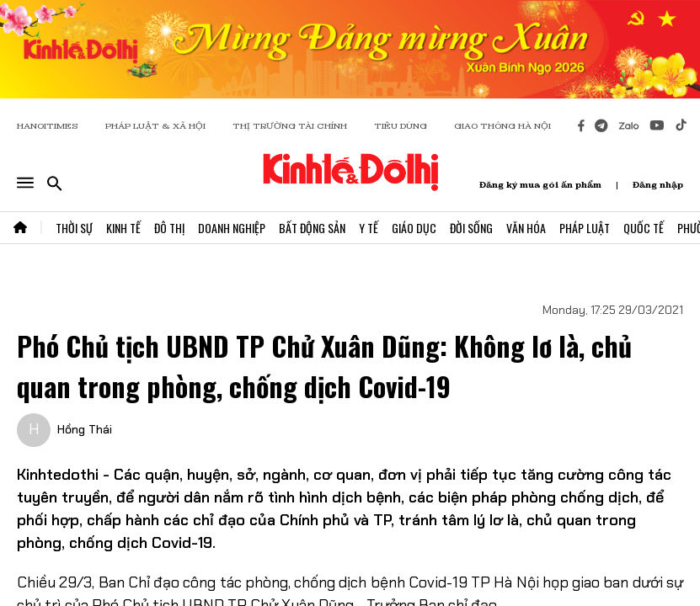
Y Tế (369, 228)
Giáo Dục (414, 228)
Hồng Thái (85, 429)
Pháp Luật (585, 228)
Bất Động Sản (312, 228)
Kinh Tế (123, 228)
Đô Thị (169, 228)
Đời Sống (471, 228)
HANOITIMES (48, 126)
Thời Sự (74, 228)
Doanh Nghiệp (232, 228)
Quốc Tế (644, 228)
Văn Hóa (526, 228)
